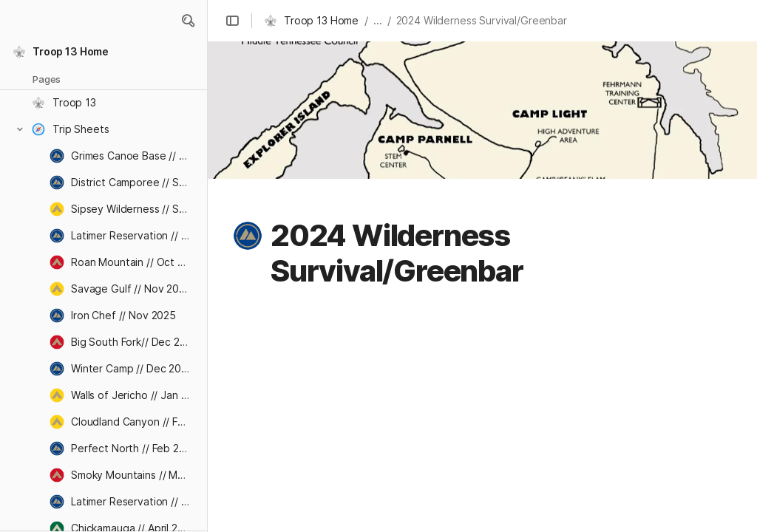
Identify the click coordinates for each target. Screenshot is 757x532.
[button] (188, 21)
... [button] (378, 20)
